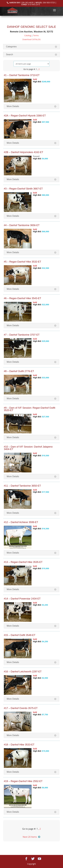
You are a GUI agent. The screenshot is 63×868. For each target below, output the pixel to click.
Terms (36, 35)
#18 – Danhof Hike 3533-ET (19, 745)
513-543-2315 (34, 4)
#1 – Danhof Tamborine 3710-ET (22, 75)
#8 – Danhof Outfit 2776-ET (19, 371)
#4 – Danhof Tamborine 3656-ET (22, 225)
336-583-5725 (49, 3)
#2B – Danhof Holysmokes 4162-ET (23, 152)
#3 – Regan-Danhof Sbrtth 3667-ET (23, 189)
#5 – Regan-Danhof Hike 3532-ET (22, 262)
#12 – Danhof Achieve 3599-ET (21, 522)
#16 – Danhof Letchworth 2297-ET (23, 672)
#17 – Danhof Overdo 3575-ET (21, 708)
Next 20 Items (30, 837)
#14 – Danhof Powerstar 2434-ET (22, 599)
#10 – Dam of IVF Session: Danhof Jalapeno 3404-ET (28, 448)
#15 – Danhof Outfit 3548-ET (20, 635)
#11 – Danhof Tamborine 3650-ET (22, 486)
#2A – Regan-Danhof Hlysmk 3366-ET (25, 116)
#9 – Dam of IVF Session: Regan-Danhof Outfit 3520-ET (30, 409)
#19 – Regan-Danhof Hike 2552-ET (23, 781)
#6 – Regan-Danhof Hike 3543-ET (22, 298)
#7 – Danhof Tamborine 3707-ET (22, 335)
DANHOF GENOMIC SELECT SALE (31, 27)
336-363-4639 (27, 3)
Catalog (28, 35)
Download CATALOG (32, 39)
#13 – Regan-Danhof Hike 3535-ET (23, 562)
